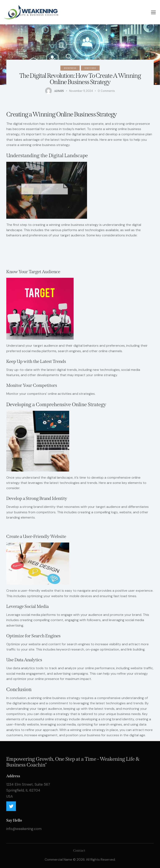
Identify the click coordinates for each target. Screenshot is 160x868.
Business (70, 68)
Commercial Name (58, 859)
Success (90, 68)
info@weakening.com (24, 829)
